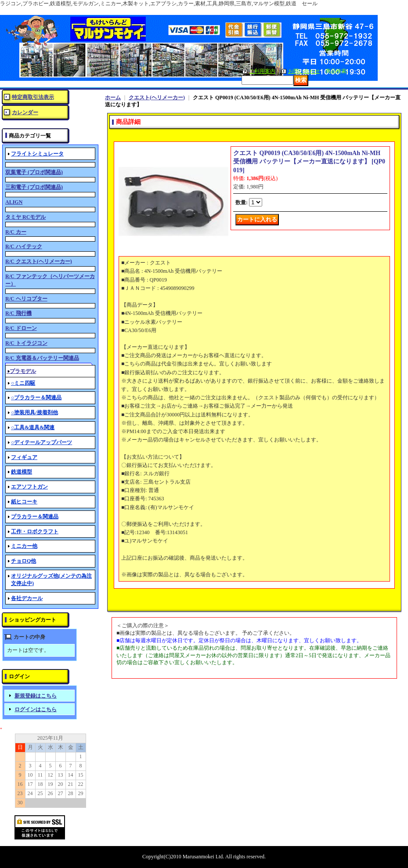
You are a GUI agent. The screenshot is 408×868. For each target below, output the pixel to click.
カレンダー (25, 112)
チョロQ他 (23, 561)
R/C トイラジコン (26, 343)
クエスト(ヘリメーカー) (157, 98)
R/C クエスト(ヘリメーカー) (39, 261)
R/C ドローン (21, 328)
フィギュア (24, 457)
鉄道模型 (22, 472)
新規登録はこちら (36, 696)
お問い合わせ (304, 71)
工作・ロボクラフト (35, 532)
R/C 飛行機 (18, 313)
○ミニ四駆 (23, 383)
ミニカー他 (24, 546)
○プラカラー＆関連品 (36, 398)
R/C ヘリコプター (26, 299)
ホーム (113, 98)
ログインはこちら (36, 709)
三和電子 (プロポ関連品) (34, 187)
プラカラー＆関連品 (35, 517)
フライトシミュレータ (37, 154)
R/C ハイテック (24, 246)
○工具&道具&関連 (33, 427)
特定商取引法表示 (33, 97)
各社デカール (27, 598)
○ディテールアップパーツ (42, 442)
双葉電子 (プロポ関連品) (34, 172)
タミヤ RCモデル (25, 217)
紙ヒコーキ (24, 502)
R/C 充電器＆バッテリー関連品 (42, 358)
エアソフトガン (29, 487)
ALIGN (14, 202)
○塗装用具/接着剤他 (34, 412)
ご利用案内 (262, 71)
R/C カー (16, 232)
